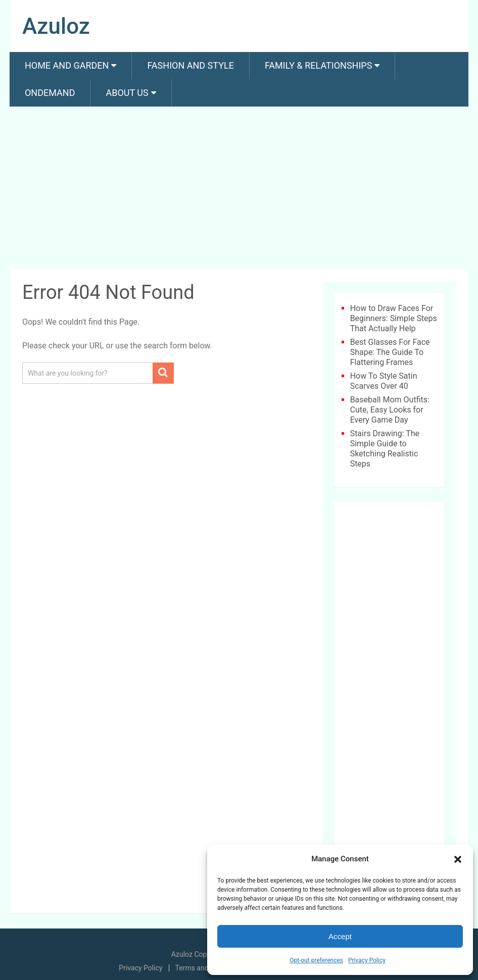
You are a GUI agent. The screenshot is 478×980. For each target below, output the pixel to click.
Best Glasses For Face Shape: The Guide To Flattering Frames (390, 352)
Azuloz (56, 26)
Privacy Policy (367, 960)
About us (127, 93)
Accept (340, 936)
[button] (458, 859)
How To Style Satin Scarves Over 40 (384, 381)
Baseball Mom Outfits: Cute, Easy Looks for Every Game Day (390, 410)
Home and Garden (67, 65)
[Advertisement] (239, 190)
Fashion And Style (190, 65)
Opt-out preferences (316, 960)
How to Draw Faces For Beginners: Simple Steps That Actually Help (394, 318)
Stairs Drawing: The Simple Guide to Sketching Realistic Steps (385, 449)
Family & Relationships (318, 65)
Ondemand (50, 93)
